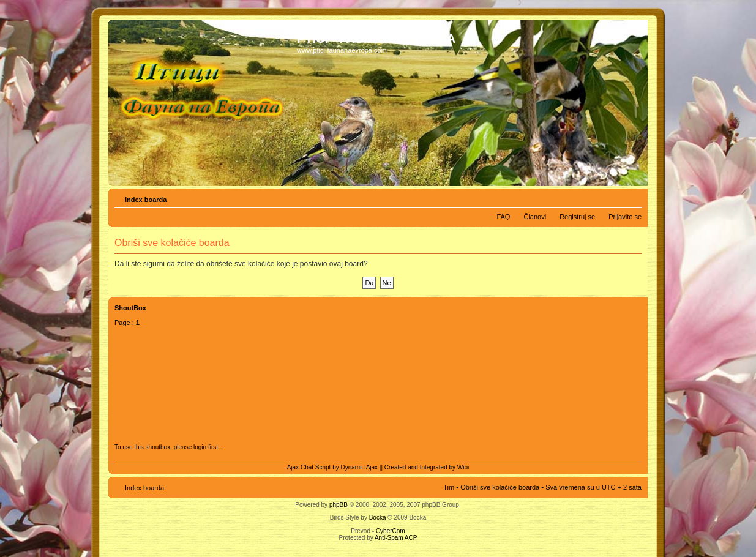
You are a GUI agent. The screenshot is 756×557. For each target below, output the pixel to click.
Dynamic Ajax (360, 467)
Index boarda (146, 200)
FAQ (503, 217)
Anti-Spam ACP (396, 538)
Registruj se (577, 217)
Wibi (463, 467)
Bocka (378, 518)
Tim (449, 487)
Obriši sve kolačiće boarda (500, 487)
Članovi (535, 217)
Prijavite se (625, 217)
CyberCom (391, 531)
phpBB (339, 505)
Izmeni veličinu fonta (633, 197)
